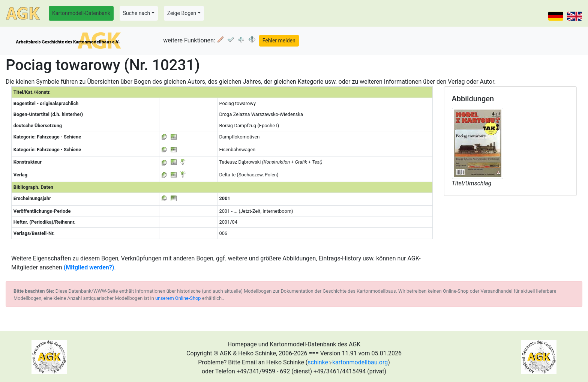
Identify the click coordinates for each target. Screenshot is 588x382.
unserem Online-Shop (178, 298)
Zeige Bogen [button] (182, 13)
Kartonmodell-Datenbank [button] (81, 13)
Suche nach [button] (136, 13)
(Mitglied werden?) (89, 267)
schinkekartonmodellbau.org (348, 362)
